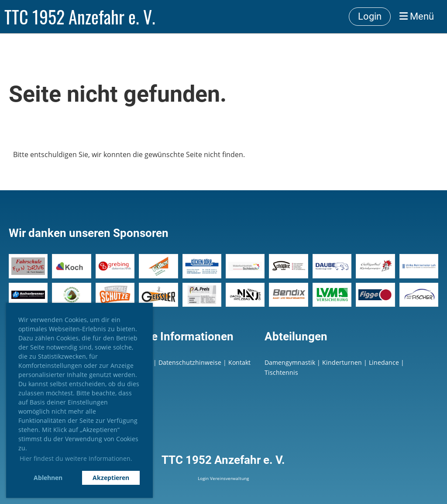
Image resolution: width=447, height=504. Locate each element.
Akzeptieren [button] (111, 478)
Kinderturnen (342, 362)
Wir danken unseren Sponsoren (89, 233)
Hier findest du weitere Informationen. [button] (76, 458)
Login (370, 16)
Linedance (384, 362)
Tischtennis (281, 372)
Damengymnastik (290, 362)
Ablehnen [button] (48, 478)
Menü (417, 16)
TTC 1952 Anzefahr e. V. (80, 17)
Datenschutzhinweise (191, 362)
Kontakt (239, 362)
